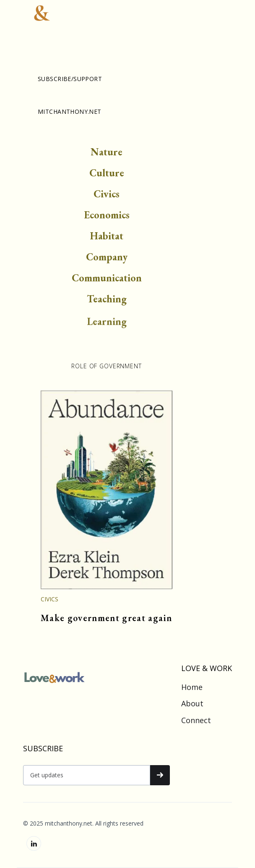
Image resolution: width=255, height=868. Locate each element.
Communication (107, 279)
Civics (107, 195)
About (192, 704)
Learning (107, 328)
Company (107, 258)
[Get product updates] (87, 775)
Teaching (107, 300)
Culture (107, 174)
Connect (196, 721)
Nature (107, 153)
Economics (107, 216)
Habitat (107, 237)
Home (192, 687)
